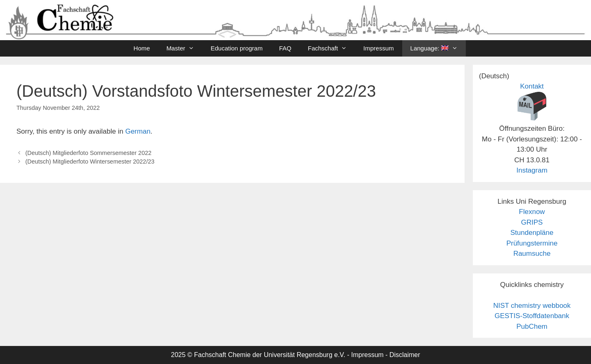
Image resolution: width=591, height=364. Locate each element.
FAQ (285, 48)
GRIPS (532, 222)
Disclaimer (405, 355)
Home (142, 48)
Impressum (378, 48)
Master (184, 48)
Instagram (532, 170)
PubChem (532, 326)
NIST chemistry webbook (532, 306)
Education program (237, 48)
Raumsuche (532, 254)
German (138, 131)
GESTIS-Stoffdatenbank (532, 316)
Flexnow (532, 212)
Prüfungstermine (532, 243)
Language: (438, 48)
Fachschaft (331, 48)
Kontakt (532, 86)
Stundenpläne (532, 233)
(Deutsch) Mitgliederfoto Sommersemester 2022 (88, 153)
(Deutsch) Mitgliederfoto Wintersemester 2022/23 (90, 162)
